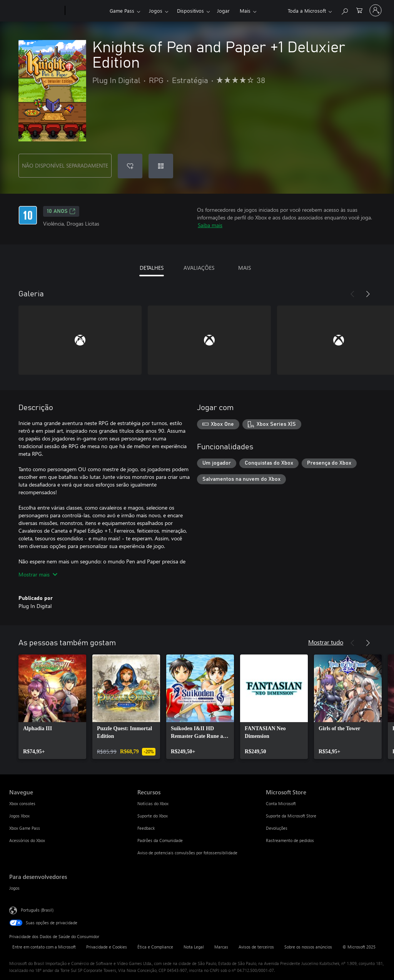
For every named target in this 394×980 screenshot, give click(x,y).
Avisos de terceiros (256, 947)
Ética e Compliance (155, 947)
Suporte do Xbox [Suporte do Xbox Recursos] (153, 816)
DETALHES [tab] (152, 268)
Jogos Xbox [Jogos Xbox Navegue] (19, 816)
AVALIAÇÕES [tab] (199, 268)
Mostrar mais (38, 574)
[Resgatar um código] (161, 166)
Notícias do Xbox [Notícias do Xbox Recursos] (153, 803)
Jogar (223, 11)
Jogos (156, 11)
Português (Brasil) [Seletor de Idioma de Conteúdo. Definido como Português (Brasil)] (37, 910)
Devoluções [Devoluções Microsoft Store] (277, 828)
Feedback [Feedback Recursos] (146, 828)
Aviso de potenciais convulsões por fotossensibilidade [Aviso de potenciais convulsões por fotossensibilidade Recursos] (187, 853)
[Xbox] (86, 11)
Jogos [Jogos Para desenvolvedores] (14, 888)
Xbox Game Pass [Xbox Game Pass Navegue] (25, 828)
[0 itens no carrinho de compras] (359, 10)
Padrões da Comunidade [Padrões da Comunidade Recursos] (160, 840)
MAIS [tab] (245, 268)
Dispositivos (190, 11)
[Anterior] (352, 294)
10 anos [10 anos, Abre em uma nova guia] (61, 211)
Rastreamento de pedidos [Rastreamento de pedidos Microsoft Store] (290, 840)
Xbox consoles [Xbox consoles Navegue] (22, 803)
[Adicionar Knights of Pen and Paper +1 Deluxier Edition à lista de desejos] (130, 166)
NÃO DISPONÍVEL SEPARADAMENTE (65, 165)
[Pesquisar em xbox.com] (344, 10)
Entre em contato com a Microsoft (44, 947)
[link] (52, 707)
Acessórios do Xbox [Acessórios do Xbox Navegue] (27, 840)
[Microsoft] (36, 11)
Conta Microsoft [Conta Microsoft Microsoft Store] (281, 803)
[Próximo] (368, 294)
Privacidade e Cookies (107, 947)
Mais (245, 11)
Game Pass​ (122, 11)
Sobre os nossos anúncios (308, 947)
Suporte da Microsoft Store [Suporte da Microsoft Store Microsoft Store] (291, 816)
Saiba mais (210, 225)
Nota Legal (194, 947)
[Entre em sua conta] (376, 10)
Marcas (221, 947)
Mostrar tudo (326, 642)
